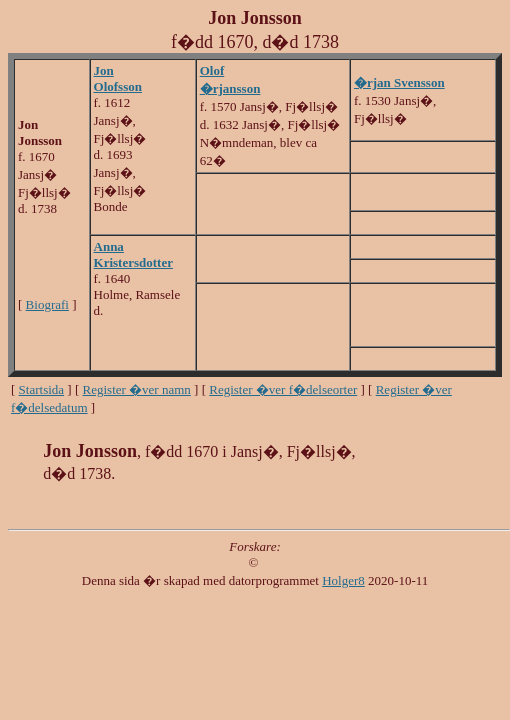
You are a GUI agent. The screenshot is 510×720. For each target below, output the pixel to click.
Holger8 (343, 580)
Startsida (42, 389)
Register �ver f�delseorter (283, 389)
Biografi (47, 304)
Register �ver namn (137, 389)
